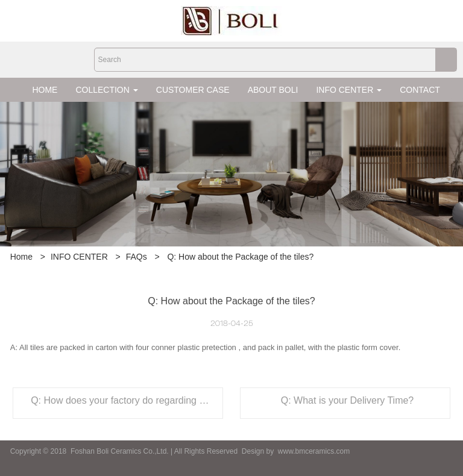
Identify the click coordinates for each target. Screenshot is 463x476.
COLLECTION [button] (106, 90)
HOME (45, 90)
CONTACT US (427, 90)
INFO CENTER (79, 257)
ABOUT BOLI (273, 90)
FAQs (137, 257)
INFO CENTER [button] (349, 90)
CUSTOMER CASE (193, 90)
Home (21, 257)
